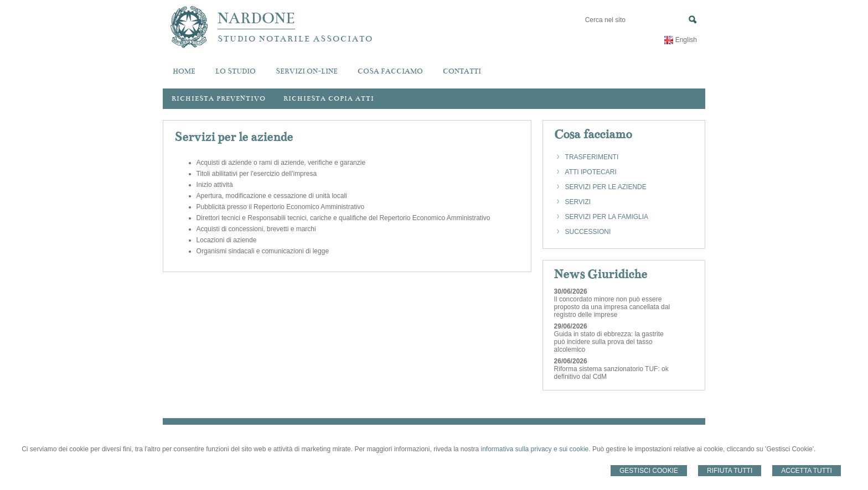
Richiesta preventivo (219, 98)
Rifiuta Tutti (730, 471)
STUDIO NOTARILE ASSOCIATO (295, 39)
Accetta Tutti (807, 471)
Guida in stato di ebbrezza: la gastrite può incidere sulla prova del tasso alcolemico (609, 342)
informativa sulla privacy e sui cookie (535, 449)
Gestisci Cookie (649, 471)
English (686, 40)
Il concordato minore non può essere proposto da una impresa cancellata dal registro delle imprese (612, 307)
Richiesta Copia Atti (329, 98)
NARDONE (256, 18)
